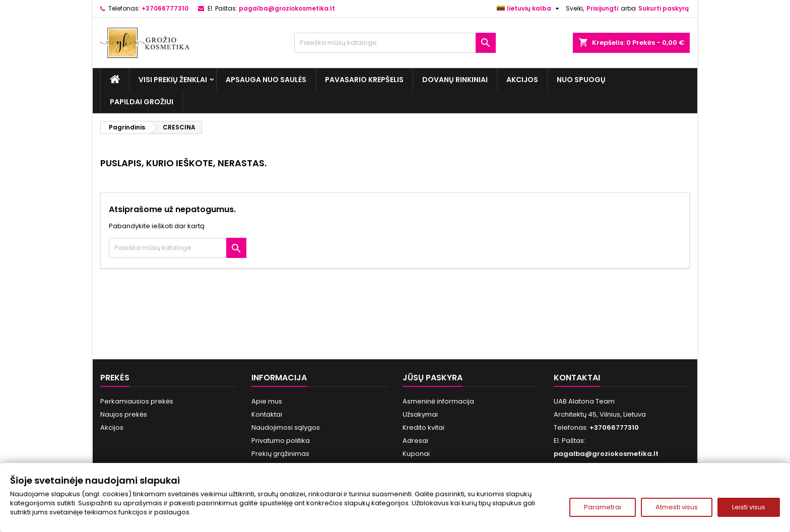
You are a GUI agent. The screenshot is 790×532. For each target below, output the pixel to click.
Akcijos (522, 80)
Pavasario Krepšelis (364, 80)
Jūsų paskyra (433, 378)
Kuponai (416, 454)
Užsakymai (420, 414)
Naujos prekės (124, 414)
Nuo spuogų (581, 80)
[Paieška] (395, 43)
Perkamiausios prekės (137, 401)
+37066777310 (165, 8)
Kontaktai (267, 414)
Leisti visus (749, 507)
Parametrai (603, 507)
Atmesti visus (677, 507)
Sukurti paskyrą (664, 8)
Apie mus (267, 401)
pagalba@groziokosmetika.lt (287, 8)
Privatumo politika (281, 441)
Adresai (415, 441)
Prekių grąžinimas (280, 454)
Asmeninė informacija (438, 401)
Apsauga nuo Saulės (266, 80)
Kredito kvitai (423, 427)
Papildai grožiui (142, 102)
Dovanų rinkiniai (455, 80)
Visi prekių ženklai (173, 80)
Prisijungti (602, 8)
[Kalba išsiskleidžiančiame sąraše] (529, 9)
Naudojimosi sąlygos (286, 427)
